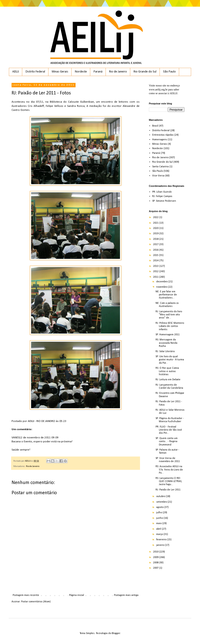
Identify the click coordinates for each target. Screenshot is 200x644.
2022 (156, 217)
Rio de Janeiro (118, 72)
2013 (156, 266)
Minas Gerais (60, 72)
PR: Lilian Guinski (162, 192)
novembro (162, 287)
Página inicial (77, 595)
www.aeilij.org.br (158, 90)
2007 (156, 568)
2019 (156, 234)
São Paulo (169, 72)
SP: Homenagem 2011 (168, 335)
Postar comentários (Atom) (36, 602)
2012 (156, 271)
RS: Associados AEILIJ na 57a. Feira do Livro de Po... (169, 470)
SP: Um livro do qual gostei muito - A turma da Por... (170, 360)
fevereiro (162, 540)
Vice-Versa (158, 176)
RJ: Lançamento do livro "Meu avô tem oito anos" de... (169, 315)
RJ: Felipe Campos (162, 196)
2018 (156, 239)
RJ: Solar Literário (165, 351)
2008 (156, 563)
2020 (156, 228)
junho (160, 518)
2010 (156, 552)
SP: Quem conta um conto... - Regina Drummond (167, 442)
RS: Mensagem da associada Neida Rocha (166, 343)
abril (159, 529)
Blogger (116, 633)
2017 (156, 244)
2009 (156, 557)
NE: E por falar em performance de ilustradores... (166, 295)
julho (159, 513)
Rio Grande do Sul (145, 72)
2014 (156, 261)
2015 (156, 255)
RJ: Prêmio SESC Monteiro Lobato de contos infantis (170, 326)
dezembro (162, 282)
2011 (156, 277)
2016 (156, 250)
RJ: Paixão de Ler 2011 (168, 490)
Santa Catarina (160, 167)
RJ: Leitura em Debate (168, 380)
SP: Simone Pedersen (164, 201)
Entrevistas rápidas (163, 135)
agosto (160, 507)
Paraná (98, 72)
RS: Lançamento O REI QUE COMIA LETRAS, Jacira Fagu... (169, 481)
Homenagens (160, 140)
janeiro (161, 545)
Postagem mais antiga (126, 595)
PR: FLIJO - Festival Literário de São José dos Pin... (169, 430)
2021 (156, 223)
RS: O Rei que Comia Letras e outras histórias (167, 371)
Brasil (155, 126)
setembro (162, 502)
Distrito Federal (35, 72)
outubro (161, 496)
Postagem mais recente (26, 595)
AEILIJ (16, 72)
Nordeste (81, 72)
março (160, 534)
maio (159, 523)
